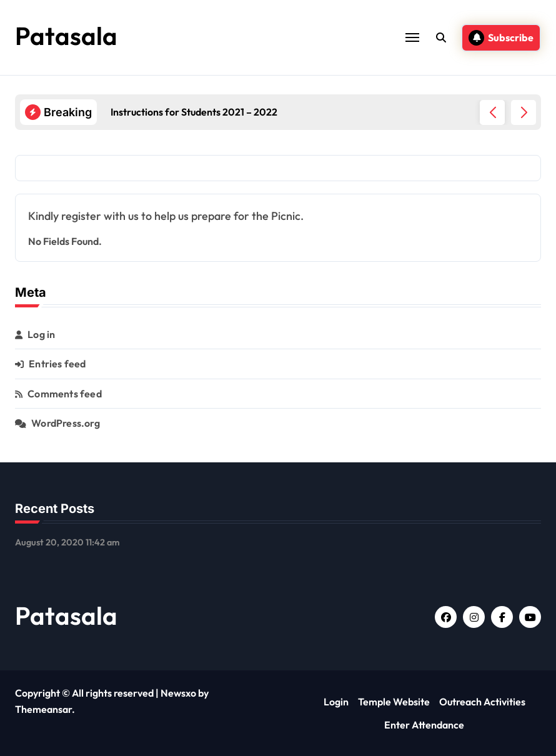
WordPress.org (66, 423)
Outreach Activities (482, 702)
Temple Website (394, 702)
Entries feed (57, 364)
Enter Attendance (424, 725)
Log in (41, 334)
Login (336, 702)
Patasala (66, 36)
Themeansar (43, 709)
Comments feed (65, 394)
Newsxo (178, 693)
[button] (524, 112)
